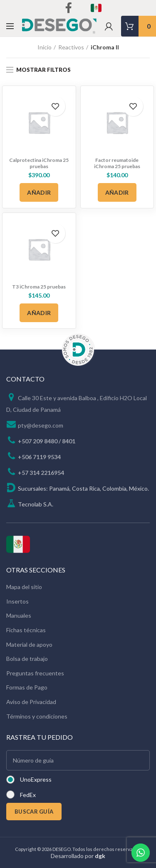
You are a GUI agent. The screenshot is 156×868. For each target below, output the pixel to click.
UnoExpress (36, 779)
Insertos (17, 601)
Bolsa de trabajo (27, 659)
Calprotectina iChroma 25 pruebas (39, 163)
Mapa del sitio (24, 587)
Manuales (19, 615)
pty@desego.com (41, 425)
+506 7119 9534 (39, 457)
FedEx (28, 795)
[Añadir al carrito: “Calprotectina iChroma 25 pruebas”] (39, 192)
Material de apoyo (29, 644)
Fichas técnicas (26, 630)
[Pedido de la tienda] (144, 71)
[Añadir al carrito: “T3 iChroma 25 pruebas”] (39, 313)
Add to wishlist (55, 106)
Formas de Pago (27, 687)
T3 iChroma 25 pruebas (39, 287)
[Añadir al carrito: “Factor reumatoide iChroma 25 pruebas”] (117, 192)
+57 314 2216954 (41, 473)
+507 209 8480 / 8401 (47, 441)
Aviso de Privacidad (31, 702)
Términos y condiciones (37, 716)
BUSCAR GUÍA (34, 812)
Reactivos (71, 47)
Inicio (45, 47)
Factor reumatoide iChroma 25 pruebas (117, 163)
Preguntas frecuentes (35, 673)
